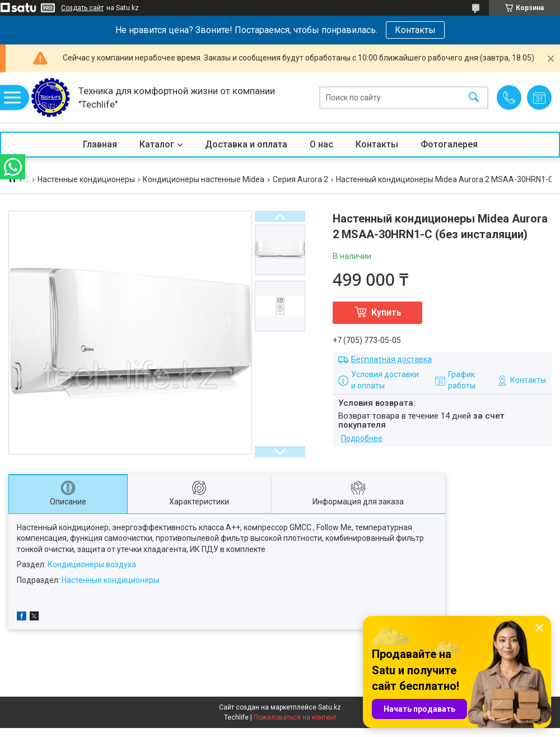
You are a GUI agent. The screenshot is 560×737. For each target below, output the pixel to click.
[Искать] (474, 98)
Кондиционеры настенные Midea (204, 179)
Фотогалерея (449, 144)
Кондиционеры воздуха (92, 564)
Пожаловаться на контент (295, 717)
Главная (100, 144)
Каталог (157, 144)
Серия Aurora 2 (300, 179)
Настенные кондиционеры (86, 179)
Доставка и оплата (246, 144)
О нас (321, 144)
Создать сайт (82, 8)
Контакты (415, 30)
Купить (386, 312)
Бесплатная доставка (391, 359)
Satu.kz (330, 707)
